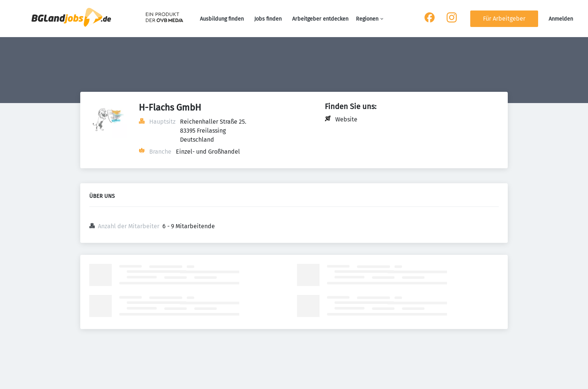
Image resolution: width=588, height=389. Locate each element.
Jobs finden (268, 19)
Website (346, 119)
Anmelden (561, 19)
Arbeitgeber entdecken (320, 19)
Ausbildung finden (222, 19)
